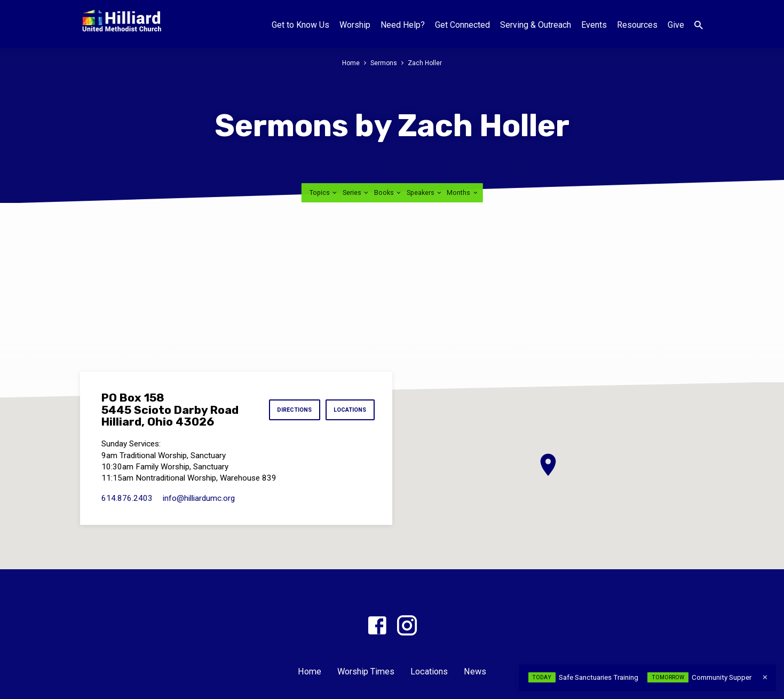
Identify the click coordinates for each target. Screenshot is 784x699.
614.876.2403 (127, 498)
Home (350, 63)
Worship (355, 25)
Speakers (425, 193)
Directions (290, 410)
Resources (637, 25)
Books (388, 193)
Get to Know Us (300, 25)
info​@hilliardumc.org (199, 498)
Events (594, 25)
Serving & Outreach (536, 25)
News (475, 671)
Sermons (384, 63)
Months (463, 193)
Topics (324, 193)
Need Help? (403, 25)
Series (356, 193)
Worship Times (366, 671)
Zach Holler (426, 63)
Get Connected (462, 25)
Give (676, 25)
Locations (349, 410)
